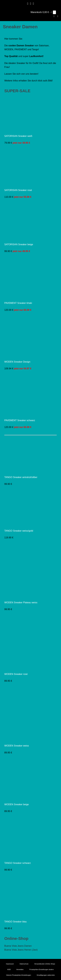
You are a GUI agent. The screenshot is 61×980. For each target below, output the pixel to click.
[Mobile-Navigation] (58, 16)
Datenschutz (24, 964)
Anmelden (20, 969)
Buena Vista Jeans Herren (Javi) (21, 950)
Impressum (10, 964)
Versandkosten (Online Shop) (45, 964)
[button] (54, 16)
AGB (9, 969)
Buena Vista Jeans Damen (18, 946)
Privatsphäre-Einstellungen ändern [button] (42, 969)
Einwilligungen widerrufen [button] (46, 975)
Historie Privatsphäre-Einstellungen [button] (19, 975)
